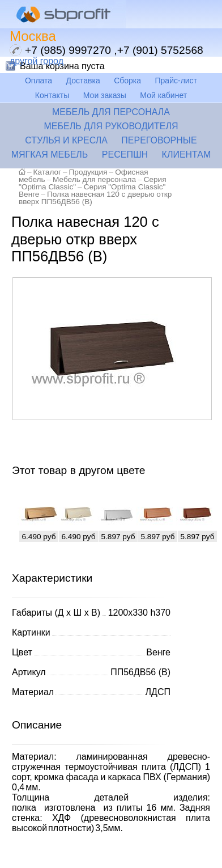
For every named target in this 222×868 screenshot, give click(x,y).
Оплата (39, 81)
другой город (37, 61)
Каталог (47, 172)
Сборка (127, 81)
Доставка (83, 81)
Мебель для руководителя (111, 126)
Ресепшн (125, 154)
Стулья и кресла (66, 140)
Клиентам (187, 154)
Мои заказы (105, 95)
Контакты (52, 95)
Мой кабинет (163, 95)
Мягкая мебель (50, 154)
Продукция (88, 172)
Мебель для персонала (111, 112)
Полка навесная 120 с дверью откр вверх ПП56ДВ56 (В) (95, 198)
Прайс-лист (176, 81)
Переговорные (159, 140)
